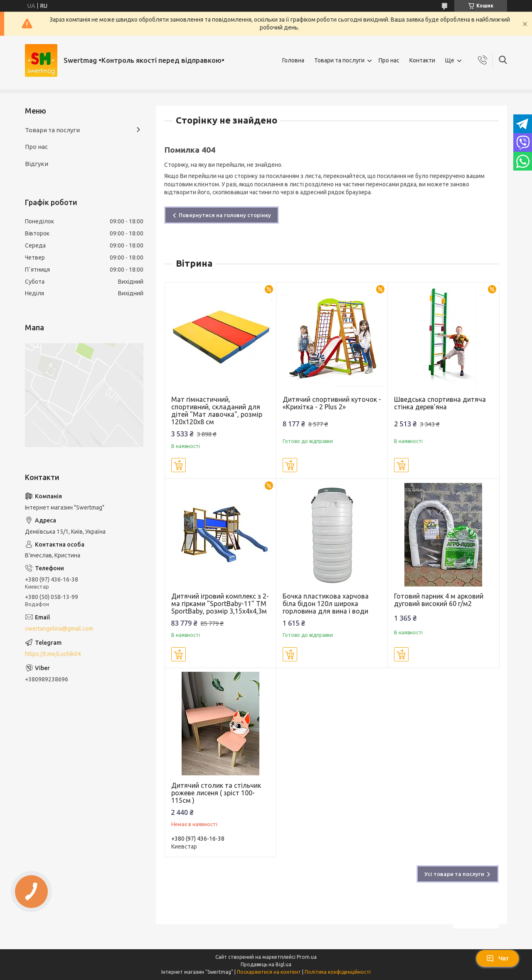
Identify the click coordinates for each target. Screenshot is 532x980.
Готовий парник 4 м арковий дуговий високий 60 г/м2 (439, 600)
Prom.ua (307, 957)
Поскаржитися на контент (269, 972)
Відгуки (37, 164)
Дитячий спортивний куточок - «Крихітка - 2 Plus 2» (332, 403)
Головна (293, 60)
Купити (179, 465)
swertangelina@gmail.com (59, 629)
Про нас (389, 60)
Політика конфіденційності (338, 972)
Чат (498, 958)
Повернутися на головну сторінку (225, 215)
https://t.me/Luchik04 (53, 654)
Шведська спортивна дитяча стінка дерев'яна (440, 403)
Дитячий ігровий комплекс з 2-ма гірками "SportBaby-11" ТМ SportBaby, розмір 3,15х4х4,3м (220, 604)
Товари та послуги (339, 60)
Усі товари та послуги (454, 874)
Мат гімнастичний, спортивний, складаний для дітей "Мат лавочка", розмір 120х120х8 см (217, 411)
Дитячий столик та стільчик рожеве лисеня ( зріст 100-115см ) (216, 793)
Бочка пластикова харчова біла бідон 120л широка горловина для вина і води (326, 604)
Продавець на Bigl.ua (266, 964)
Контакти (422, 60)
